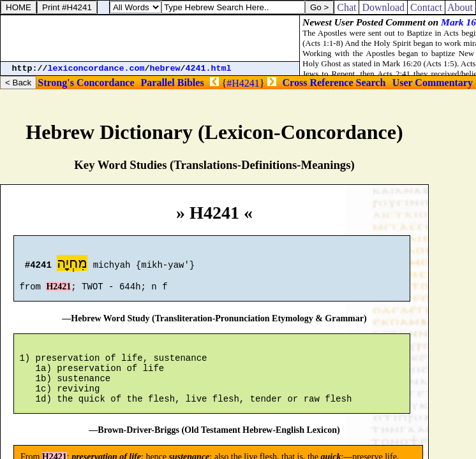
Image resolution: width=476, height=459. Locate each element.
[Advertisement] (150, 38)
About (460, 7)
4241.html (209, 69)
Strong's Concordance (86, 83)
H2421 (58, 292)
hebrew (165, 69)
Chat (346, 7)
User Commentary (433, 83)
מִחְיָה (72, 265)
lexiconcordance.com (96, 69)
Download (383, 7)
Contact (426, 7)
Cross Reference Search (334, 83)
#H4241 (243, 83)
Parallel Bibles (173, 83)
